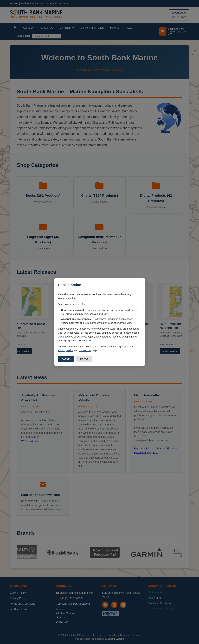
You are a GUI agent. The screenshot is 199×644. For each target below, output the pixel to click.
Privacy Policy (66, 350)
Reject (84, 359)
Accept (66, 359)
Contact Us (85, 350)
